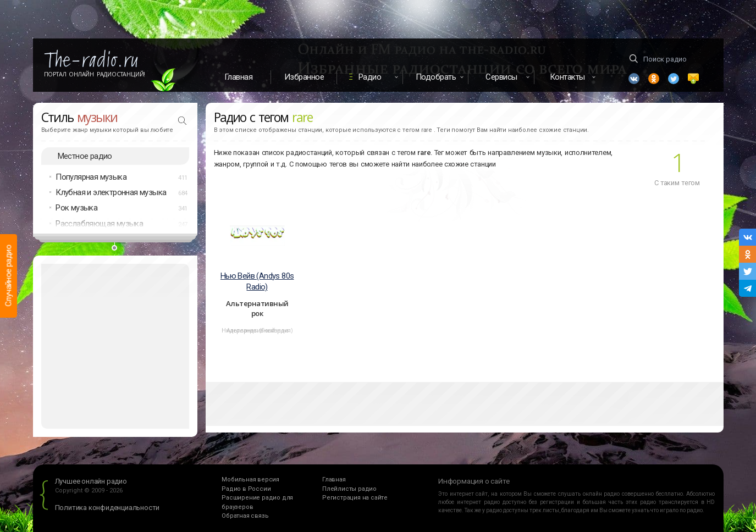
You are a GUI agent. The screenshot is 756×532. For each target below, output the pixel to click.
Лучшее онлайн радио (91, 482)
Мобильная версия (250, 480)
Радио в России (246, 489)
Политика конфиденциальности (107, 508)
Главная (239, 77)
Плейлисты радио (349, 489)
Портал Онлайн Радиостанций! (95, 74)
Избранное (304, 77)
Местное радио (85, 156)
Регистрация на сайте (355, 498)
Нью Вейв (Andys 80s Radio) (257, 282)
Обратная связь (245, 516)
